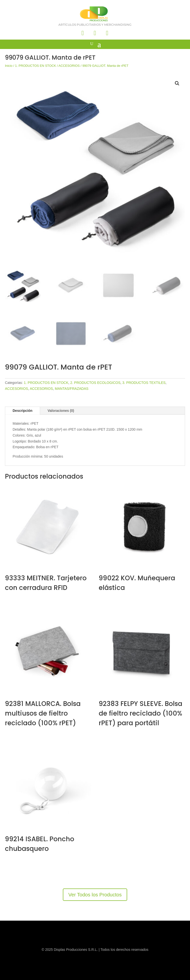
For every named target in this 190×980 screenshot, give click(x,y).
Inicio (9, 66)
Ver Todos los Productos (95, 895)
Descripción (23, 411)
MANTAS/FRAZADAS (72, 389)
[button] (177, 83)
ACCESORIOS (69, 66)
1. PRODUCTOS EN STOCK (36, 66)
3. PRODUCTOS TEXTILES (144, 383)
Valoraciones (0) (61, 411)
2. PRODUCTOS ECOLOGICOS (95, 383)
